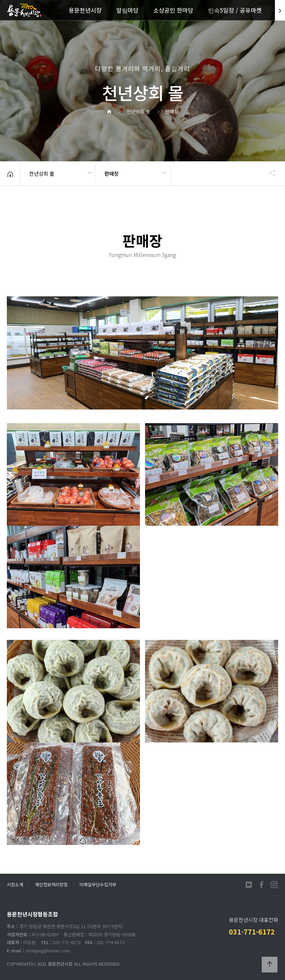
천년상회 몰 (42, 173)
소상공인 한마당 (173, 10)
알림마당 (127, 10)
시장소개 (15, 884)
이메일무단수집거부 (98, 884)
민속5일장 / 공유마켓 (235, 10)
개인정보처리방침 (51, 884)
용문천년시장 (85, 10)
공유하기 (269, 173)
